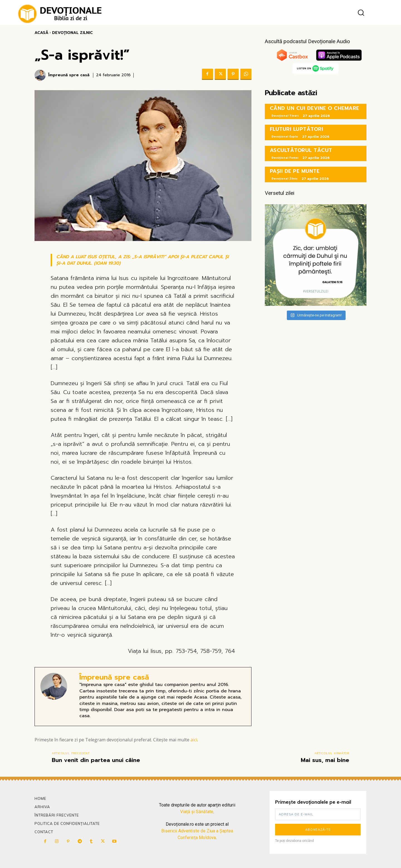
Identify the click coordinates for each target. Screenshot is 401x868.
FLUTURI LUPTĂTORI (297, 129)
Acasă (41, 33)
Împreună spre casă (69, 75)
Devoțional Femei (285, 158)
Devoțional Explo (285, 137)
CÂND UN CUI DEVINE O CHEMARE (315, 108)
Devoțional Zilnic (72, 33)
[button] (361, 13)
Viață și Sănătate (197, 812)
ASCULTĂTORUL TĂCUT (301, 150)
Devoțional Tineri (285, 116)
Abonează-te (318, 830)
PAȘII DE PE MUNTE (295, 171)
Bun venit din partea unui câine (96, 760)
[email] (318, 814)
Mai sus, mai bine (325, 760)
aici (194, 740)
